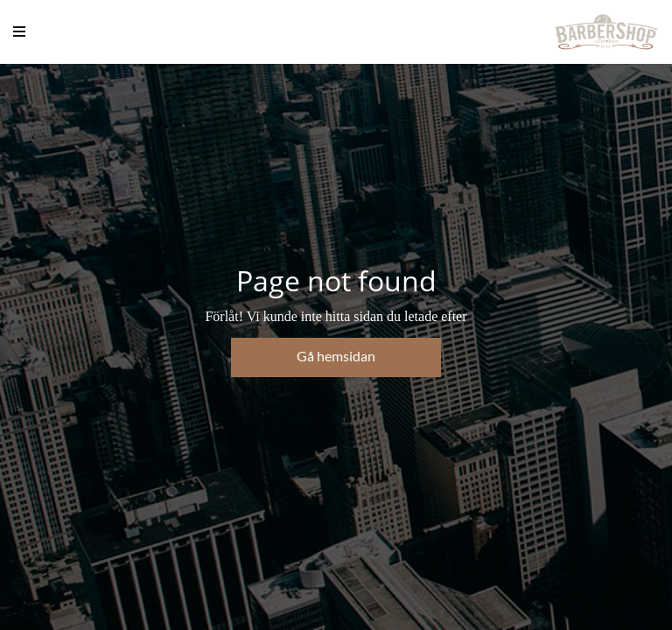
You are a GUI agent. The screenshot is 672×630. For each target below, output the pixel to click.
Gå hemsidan (336, 356)
